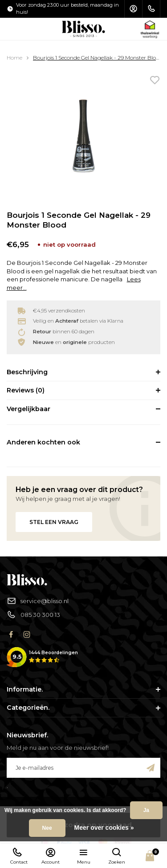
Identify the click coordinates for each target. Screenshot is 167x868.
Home (14, 58)
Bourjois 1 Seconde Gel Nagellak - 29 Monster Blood (98, 58)
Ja (146, 810)
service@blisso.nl (38, 601)
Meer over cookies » (104, 828)
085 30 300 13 (33, 615)
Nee (47, 828)
